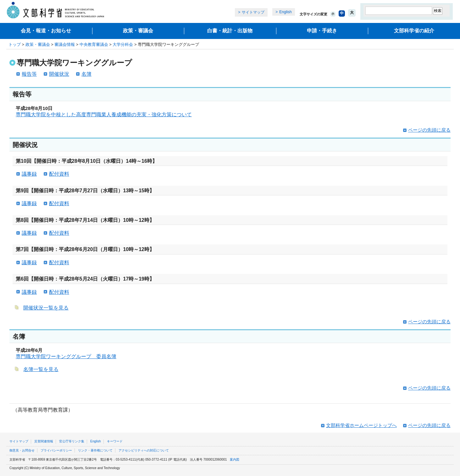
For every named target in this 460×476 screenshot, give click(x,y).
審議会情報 (65, 44)
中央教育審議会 (94, 44)
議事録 (29, 174)
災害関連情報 (44, 441)
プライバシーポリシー (56, 450)
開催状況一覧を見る (46, 308)
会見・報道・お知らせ (46, 31)
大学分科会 (123, 44)
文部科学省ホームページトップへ (361, 425)
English (285, 12)
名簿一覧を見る (41, 369)
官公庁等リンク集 (72, 441)
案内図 (235, 460)
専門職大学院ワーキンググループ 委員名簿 (66, 356)
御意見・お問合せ (22, 450)
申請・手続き (322, 31)
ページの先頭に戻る (429, 130)
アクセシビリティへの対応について (144, 450)
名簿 (86, 74)
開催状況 (59, 74)
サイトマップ (253, 12)
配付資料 (59, 174)
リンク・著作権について (95, 450)
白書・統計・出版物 (230, 31)
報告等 (29, 74)
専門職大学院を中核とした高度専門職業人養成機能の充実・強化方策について (104, 115)
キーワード (115, 441)
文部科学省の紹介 (414, 31)
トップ (15, 44)
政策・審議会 (138, 31)
